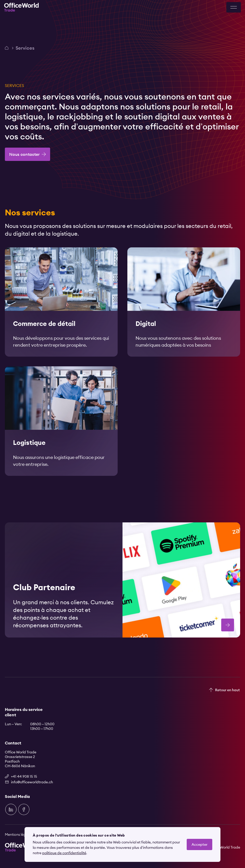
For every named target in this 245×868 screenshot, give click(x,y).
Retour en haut (227, 690)
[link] (61, 307)
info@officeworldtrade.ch (32, 782)
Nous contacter (24, 154)
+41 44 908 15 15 (24, 776)
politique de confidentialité (64, 853)
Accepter (199, 844)
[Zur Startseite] (21, 7)
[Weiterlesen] (61, 307)
